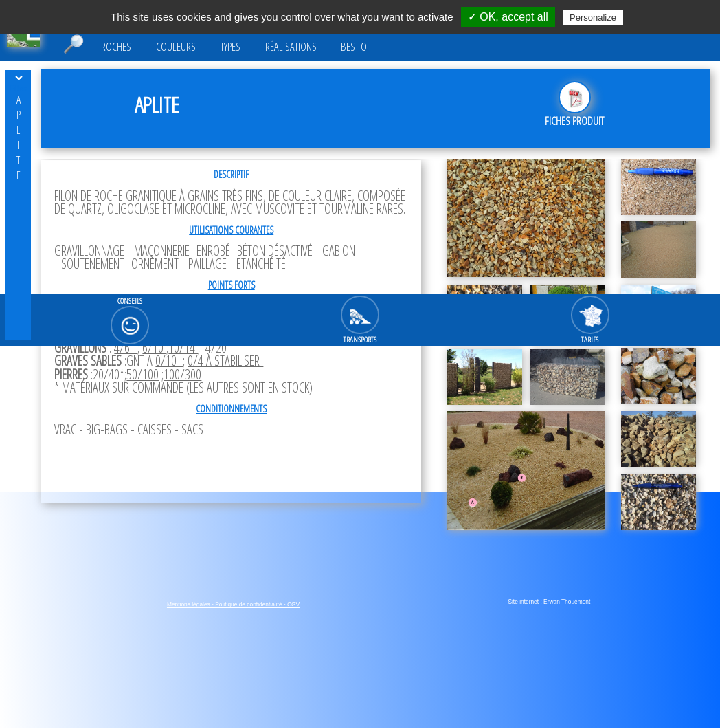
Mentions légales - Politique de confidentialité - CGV (233, 604)
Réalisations (291, 47)
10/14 (183, 348)
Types (230, 47)
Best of (356, 47)
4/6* (126, 348)
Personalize (593, 18)
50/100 (143, 374)
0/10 (169, 361)
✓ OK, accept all (508, 17)
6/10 (154, 348)
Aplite (19, 137)
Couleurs (176, 47)
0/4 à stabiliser (225, 361)
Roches (116, 47)
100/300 (182, 374)
